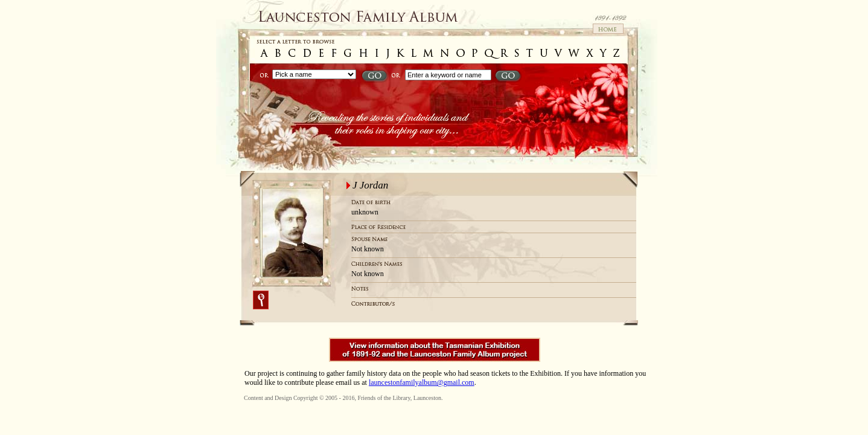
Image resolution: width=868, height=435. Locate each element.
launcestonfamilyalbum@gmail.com (422, 382)
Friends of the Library (384, 398)
